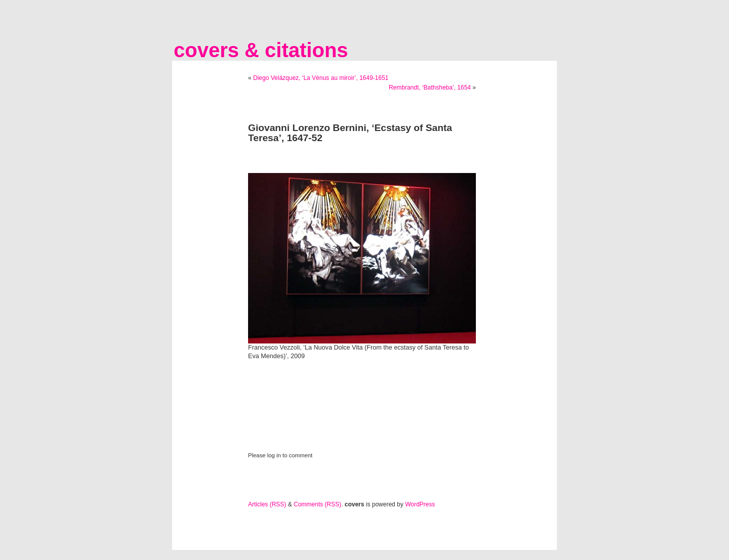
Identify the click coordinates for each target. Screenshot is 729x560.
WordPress (420, 504)
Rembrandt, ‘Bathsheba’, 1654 (430, 88)
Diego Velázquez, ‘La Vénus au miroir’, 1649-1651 (321, 78)
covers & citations (261, 50)
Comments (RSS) (317, 504)
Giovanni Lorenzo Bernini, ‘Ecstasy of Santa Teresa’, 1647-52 (350, 133)
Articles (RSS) (267, 504)
